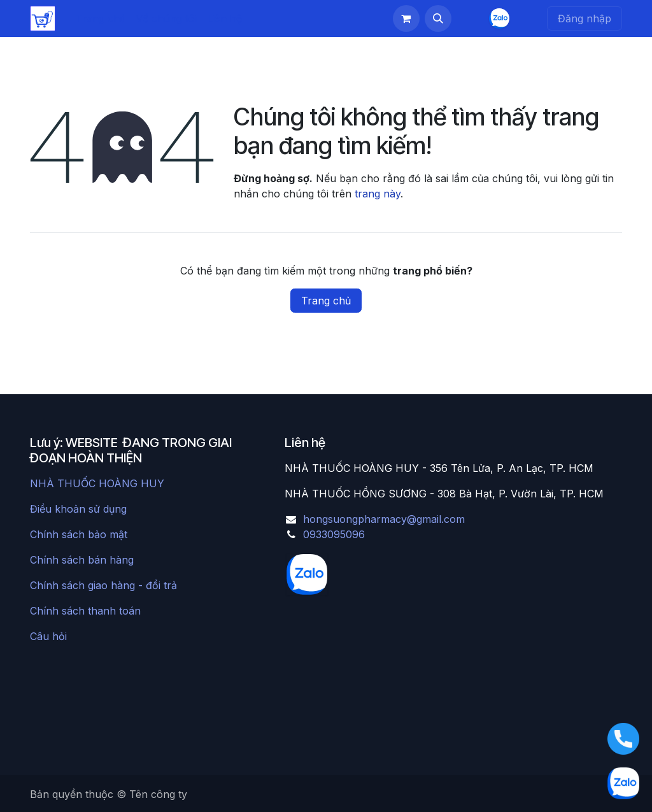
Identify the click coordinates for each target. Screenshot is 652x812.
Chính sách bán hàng (82, 560)
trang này (378, 194)
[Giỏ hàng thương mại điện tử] (406, 18)
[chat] (499, 18)
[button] (438, 18)
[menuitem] (101, 18)
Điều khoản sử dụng (78, 509)
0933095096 (334, 534)
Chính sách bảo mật (79, 534)
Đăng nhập (585, 18)
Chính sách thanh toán (85, 611)
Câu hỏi (48, 636)
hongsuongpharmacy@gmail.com (384, 519)
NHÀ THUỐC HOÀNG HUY (97, 483)
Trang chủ (326, 301)
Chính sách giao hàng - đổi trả (103, 585)
